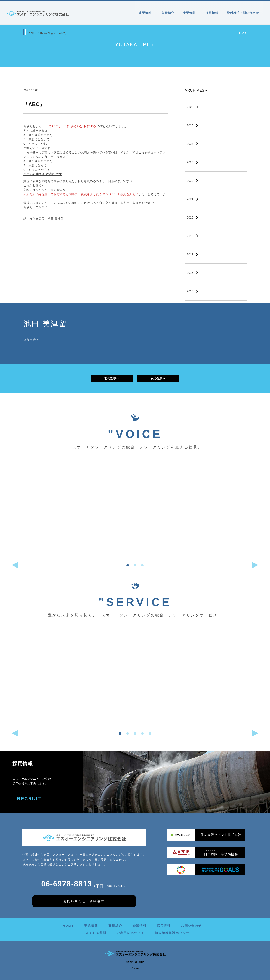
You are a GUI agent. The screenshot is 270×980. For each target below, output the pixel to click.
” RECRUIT (28, 799)
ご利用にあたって (131, 933)
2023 (190, 162)
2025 (190, 125)
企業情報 (190, 13)
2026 (190, 107)
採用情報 (212, 13)
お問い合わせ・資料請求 (84, 901)
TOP (32, 33)
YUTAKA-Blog (48, 33)
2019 (190, 236)
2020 (190, 218)
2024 (190, 144)
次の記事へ (158, 378)
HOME (68, 926)
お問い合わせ (192, 926)
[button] (128, 565)
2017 (190, 254)
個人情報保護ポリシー (172, 933)
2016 (190, 273)
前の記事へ (112, 378)
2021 (190, 199)
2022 (190, 181)
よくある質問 (96, 933)
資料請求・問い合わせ (243, 13)
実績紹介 (168, 13)
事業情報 (146, 13)
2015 (190, 291)
